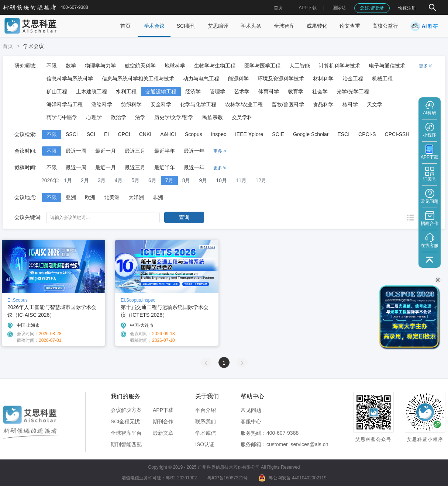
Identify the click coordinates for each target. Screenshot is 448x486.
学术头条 (251, 26)
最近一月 (106, 151)
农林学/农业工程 (244, 104)
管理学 (217, 91)
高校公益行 (385, 26)
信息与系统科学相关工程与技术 (138, 79)
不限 (52, 66)
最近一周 (76, 151)
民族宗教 (213, 117)
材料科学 (323, 79)
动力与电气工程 (201, 79)
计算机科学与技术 (340, 66)
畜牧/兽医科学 (288, 104)
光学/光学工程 (353, 91)
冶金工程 (353, 79)
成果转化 (317, 26)
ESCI (343, 134)
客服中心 (251, 421)
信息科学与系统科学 (70, 79)
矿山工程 (57, 91)
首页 (278, 8)
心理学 (94, 117)
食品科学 (323, 104)
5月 (135, 180)
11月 (241, 180)
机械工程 (382, 79)
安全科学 (161, 104)
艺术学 (242, 91)
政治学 (118, 117)
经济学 (193, 91)
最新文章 (163, 433)
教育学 (296, 91)
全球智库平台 (126, 433)
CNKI (145, 134)
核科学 (350, 104)
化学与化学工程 (198, 104)
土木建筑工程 (92, 91)
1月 (68, 180)
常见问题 (251, 410)
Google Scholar (311, 134)
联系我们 (206, 421)
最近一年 (194, 151)
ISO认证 (205, 444)
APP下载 (163, 410)
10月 (221, 180)
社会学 (320, 91)
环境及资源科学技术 (281, 79)
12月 (261, 180)
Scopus (194, 134)
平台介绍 (206, 410)
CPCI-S (367, 134)
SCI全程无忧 (125, 421)
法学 (140, 117)
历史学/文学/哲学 (174, 117)
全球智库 (284, 26)
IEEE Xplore (249, 134)
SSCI (72, 134)
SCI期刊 (186, 26)
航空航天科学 (140, 66)
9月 (203, 180)
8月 (186, 180)
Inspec (219, 134)
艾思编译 (218, 26)
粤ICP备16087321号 (228, 478)
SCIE (278, 134)
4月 (118, 180)
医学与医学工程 (262, 66)
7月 (169, 180)
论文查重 (350, 26)
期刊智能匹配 (126, 444)
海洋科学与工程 (65, 104)
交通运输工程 (161, 91)
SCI (91, 134)
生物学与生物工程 (215, 66)
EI (106, 134)
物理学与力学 (100, 66)
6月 (152, 180)
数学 (71, 66)
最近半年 (165, 151)
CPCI (124, 134)
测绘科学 (102, 104)
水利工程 (126, 91)
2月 (85, 180)
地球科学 (175, 66)
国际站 (339, 8)
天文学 (375, 104)
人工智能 (300, 66)
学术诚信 (206, 433)
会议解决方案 (126, 410)
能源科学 (238, 79)
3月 (102, 180)
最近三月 (135, 151)
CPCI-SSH (397, 134)
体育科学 (269, 91)
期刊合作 (163, 421)
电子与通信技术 (387, 66)
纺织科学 (131, 104)
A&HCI (168, 134)
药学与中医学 (62, 117)
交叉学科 (242, 117)
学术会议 (154, 26)
